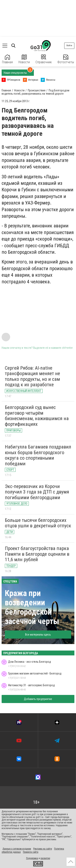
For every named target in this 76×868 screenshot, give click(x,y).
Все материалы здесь (38, 635)
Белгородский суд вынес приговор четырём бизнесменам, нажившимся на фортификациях (37, 416)
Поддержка (32, 858)
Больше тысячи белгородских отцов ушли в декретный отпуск (38, 523)
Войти (69, 45)
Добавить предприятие (38, 699)
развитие (45, 858)
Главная (7, 59)
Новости (24, 59)
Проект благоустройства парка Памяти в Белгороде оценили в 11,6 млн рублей (37, 554)
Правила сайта (31, 852)
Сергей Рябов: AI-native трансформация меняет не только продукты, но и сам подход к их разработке (32, 376)
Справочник (44, 59)
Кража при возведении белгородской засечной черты (32, 607)
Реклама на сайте (43, 849)
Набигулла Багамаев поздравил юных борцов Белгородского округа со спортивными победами (38, 455)
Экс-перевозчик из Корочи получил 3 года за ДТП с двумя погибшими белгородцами (37, 492)
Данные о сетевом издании (17, 849)
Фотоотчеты (66, 59)
